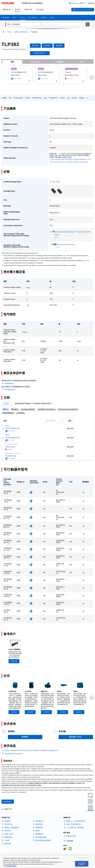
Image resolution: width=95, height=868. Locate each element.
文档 (45, 98)
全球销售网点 (9, 383)
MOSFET (8, 831)
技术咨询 (74, 98)
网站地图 (91, 811)
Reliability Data (11, 456)
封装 (10, 98)
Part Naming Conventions (13, 754)
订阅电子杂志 (71, 836)
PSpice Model (10, 447)
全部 (12, 62)
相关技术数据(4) (8, 413)
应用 (68, 98)
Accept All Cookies (82, 864)
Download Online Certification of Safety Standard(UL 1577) (72, 159)
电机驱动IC (39, 821)
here (20, 773)
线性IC (38, 831)
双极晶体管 (8, 837)
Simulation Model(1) (28, 409)
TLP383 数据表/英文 (13, 438)
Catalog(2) (21, 413)
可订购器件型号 (53, 98)
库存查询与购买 (10, 390)
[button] (78, 3)
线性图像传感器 (41, 837)
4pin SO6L (56, 182)
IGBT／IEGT (9, 834)
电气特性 (28, 98)
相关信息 (82, 98)
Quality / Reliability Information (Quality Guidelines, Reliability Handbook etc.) (31, 750)
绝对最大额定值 (18, 98)
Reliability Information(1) (47, 409)
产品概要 (4, 98)
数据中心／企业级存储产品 (76, 821)
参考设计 (63, 98)
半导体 (9, 32)
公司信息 (70, 841)
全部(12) (5, 409)
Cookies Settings (81, 858)
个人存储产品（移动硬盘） (76, 828)
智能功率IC (39, 824)
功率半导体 (8, 824)
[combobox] (63, 24)
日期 (69, 421)
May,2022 (70, 428)
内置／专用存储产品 (73, 824)
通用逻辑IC (39, 834)
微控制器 (8, 844)
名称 (5, 421)
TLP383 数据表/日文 (13, 428)
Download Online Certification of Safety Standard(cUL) (71, 162)
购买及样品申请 (37, 98)
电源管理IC (39, 828)
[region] (47, 862)
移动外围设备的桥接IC (43, 840)
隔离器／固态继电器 (21, 32)
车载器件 (8, 821)
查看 (51, 220)
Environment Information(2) (68, 409)
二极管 (7, 840)
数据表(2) (15, 409)
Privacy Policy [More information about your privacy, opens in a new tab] (12, 866)
